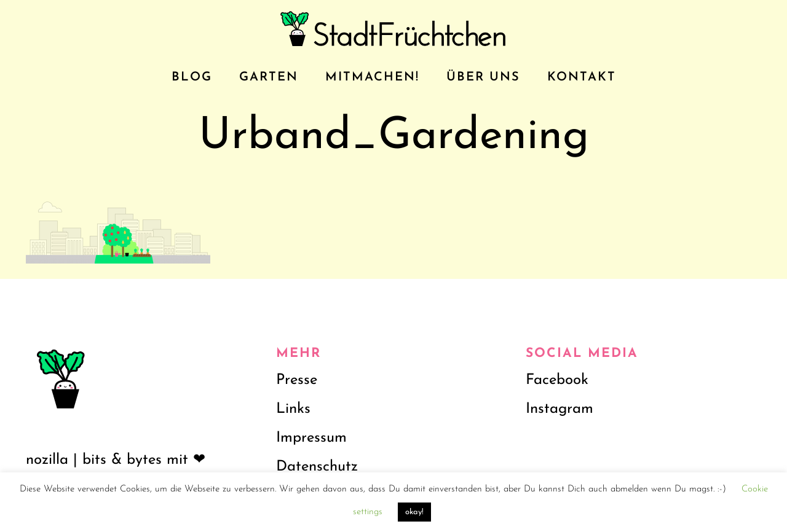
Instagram (560, 409)
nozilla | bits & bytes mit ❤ (116, 460)
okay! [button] (414, 512)
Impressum (311, 438)
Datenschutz (317, 467)
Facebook (557, 380)
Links (293, 409)
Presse (297, 380)
